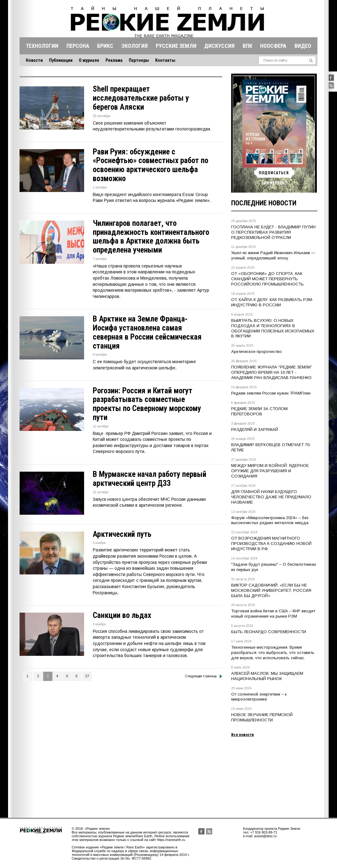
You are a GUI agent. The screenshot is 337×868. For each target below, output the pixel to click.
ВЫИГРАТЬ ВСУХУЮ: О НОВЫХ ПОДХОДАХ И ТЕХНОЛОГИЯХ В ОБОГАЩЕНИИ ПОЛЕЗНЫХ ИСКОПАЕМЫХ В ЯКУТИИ (273, 328)
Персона (78, 46)
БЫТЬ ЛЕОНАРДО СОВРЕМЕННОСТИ (269, 632)
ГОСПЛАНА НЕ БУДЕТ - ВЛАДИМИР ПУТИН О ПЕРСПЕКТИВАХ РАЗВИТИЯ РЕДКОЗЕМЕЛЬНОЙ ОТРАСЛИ (273, 232)
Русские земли (176, 46)
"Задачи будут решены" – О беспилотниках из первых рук (274, 567)
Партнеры (139, 60)
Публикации (61, 60)
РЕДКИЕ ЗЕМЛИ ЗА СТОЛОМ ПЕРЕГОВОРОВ (259, 411)
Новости (34, 60)
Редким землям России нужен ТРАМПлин (271, 393)
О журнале (89, 60)
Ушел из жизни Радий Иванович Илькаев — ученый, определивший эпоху (273, 255)
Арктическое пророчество (256, 352)
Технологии (42, 46)
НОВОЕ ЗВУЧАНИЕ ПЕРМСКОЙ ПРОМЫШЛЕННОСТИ (262, 717)
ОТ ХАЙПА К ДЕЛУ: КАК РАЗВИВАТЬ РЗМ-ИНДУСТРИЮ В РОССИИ (272, 302)
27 (87, 676)
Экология (135, 46)
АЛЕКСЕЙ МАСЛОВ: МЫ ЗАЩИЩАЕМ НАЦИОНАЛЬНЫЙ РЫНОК (267, 676)
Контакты (165, 60)
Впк (247, 46)
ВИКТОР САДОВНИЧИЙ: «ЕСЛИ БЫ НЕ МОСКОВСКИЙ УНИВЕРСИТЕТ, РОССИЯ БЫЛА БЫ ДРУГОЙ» (271, 590)
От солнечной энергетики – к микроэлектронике (259, 697)
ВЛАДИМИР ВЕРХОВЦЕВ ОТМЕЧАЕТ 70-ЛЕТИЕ (271, 447)
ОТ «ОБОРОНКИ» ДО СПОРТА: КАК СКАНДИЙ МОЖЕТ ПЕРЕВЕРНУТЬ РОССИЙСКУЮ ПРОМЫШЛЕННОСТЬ (267, 279)
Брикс (105, 46)
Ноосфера (273, 46)
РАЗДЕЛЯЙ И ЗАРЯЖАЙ (255, 429)
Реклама (114, 60)
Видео (303, 46)
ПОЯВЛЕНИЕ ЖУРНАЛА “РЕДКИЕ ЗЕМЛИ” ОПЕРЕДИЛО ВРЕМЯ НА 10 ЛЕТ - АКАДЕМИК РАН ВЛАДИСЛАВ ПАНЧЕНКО (272, 372)
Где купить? (274, 182)
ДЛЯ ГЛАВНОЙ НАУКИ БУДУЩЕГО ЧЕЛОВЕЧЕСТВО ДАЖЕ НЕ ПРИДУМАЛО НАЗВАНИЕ (271, 497)
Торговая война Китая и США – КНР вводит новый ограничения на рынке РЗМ (273, 614)
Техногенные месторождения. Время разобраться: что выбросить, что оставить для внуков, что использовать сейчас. (273, 653)
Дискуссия (219, 46)
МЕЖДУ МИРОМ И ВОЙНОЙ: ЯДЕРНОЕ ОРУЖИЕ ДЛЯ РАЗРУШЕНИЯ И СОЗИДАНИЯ (270, 471)
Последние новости (264, 203)
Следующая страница (204, 676)
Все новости (243, 735)
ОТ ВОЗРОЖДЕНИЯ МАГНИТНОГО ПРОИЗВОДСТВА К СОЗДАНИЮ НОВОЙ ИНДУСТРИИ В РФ (271, 544)
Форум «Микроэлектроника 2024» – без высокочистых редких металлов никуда (270, 520)
